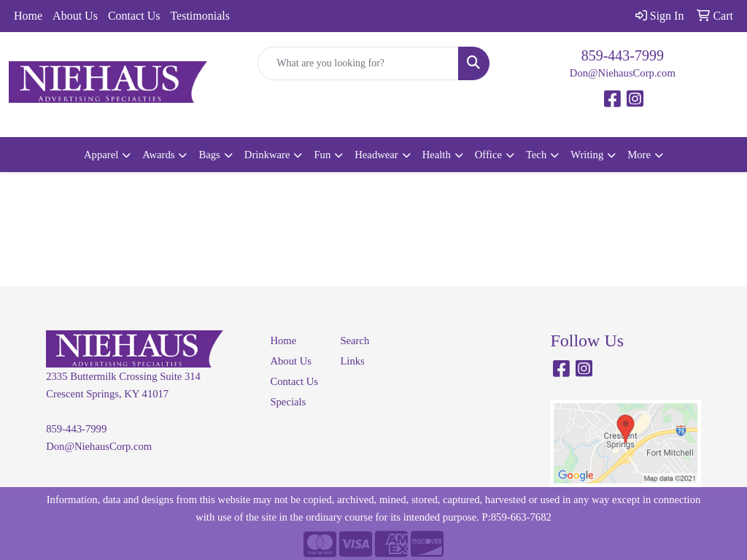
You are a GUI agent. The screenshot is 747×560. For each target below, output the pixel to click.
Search (355, 341)
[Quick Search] (358, 63)
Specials (288, 402)
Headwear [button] (376, 155)
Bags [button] (209, 155)
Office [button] (488, 155)
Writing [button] (587, 155)
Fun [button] (322, 155)
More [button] (639, 155)
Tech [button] (536, 155)
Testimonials (200, 16)
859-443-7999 (623, 55)
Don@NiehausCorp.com (623, 73)
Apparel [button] (101, 155)
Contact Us (134, 16)
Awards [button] (158, 155)
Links (352, 361)
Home (28, 16)
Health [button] (437, 155)
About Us (75, 16)
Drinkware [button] (267, 155)
